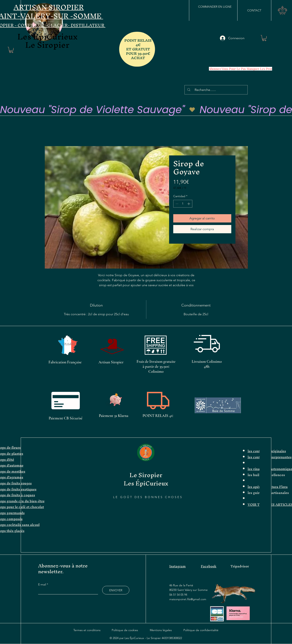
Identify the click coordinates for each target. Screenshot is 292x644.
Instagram (178, 566)
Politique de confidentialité (201, 630)
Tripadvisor (240, 566)
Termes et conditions (87, 630)
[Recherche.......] (217, 90)
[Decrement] (176, 204)
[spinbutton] (183, 204)
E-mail (42, 584)
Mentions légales (161, 630)
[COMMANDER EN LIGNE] (215, 7)
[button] (11, 50)
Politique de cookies (125, 630)
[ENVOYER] (116, 590)
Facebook (209, 566)
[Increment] (189, 204)
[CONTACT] (254, 10)
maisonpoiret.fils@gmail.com (188, 599)
